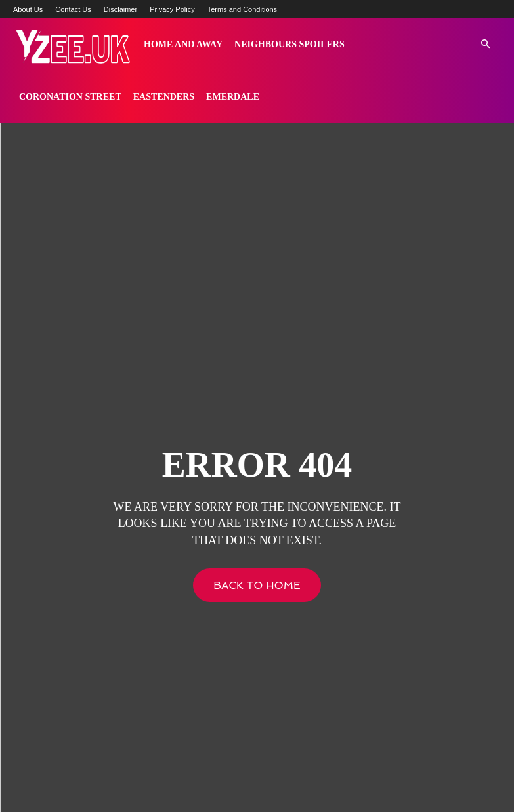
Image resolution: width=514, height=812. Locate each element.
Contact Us (73, 9)
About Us (28, 9)
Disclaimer (120, 9)
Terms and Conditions (242, 9)
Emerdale (233, 97)
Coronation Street (70, 97)
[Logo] (72, 45)
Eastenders (164, 97)
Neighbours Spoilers (289, 44)
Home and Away (183, 44)
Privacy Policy (172, 9)
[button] (485, 45)
